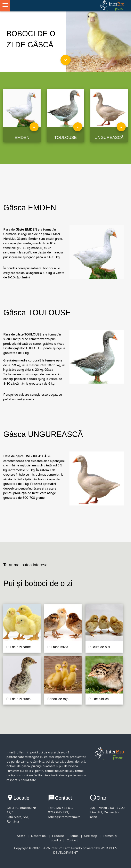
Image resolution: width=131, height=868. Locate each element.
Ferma (74, 836)
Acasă (21, 836)
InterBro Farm (60, 848)
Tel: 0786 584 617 (61, 808)
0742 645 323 (58, 812)
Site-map (91, 836)
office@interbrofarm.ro (64, 817)
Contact (72, 840)
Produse (58, 836)
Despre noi (39, 836)
